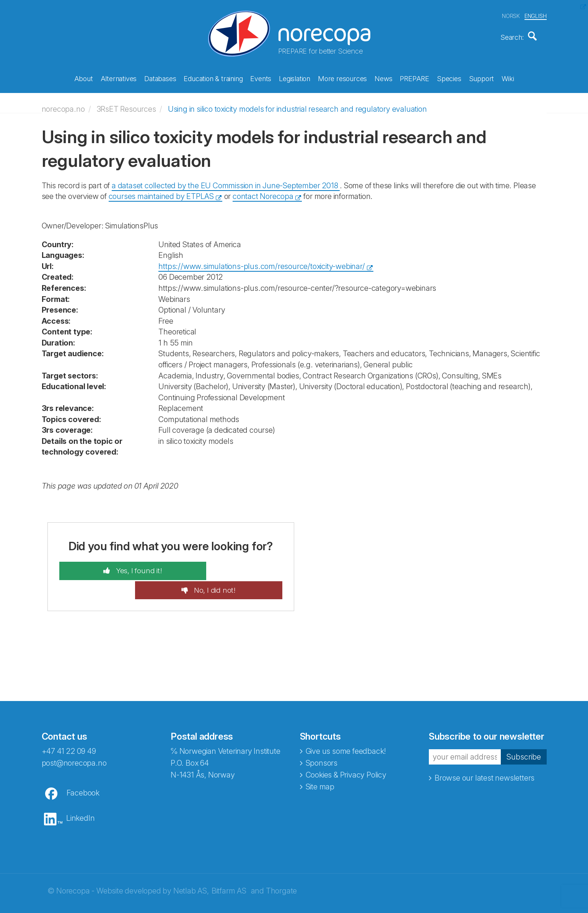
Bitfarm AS (229, 868)
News (383, 77)
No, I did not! (234, 567)
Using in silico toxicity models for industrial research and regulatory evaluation (297, 105)
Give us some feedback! (346, 729)
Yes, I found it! (118, 567)
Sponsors (322, 740)
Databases (160, 77)
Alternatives (119, 77)
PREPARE (415, 77)
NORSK (511, 15)
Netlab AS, (191, 868)
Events (261, 77)
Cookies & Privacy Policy (346, 752)
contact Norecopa (263, 192)
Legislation (295, 77)
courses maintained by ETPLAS (161, 192)
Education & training (213, 77)
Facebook (83, 770)
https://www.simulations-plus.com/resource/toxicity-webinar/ (261, 262)
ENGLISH (536, 15)
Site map (320, 764)
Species (449, 77)
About (84, 77)
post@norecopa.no (74, 740)
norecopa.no (63, 105)
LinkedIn (80, 796)
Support (482, 77)
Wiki (508, 77)
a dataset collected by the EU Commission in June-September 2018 (226, 181)
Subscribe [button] (524, 734)
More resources (342, 77)
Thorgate (281, 868)
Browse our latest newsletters (485, 755)
